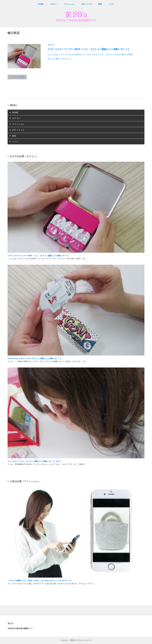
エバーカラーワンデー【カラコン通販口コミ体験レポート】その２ (34, 461)
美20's (11, 623)
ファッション (69, 4)
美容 (100, 4)
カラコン (54, 4)
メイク (111, 4)
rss (150, 4)
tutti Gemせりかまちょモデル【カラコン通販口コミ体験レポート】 (35, 358)
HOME (41, 4)
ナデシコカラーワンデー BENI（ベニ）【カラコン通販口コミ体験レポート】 (89, 49)
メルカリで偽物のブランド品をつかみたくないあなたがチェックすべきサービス (40, 581)
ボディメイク (86, 4)
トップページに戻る (17, 77)
